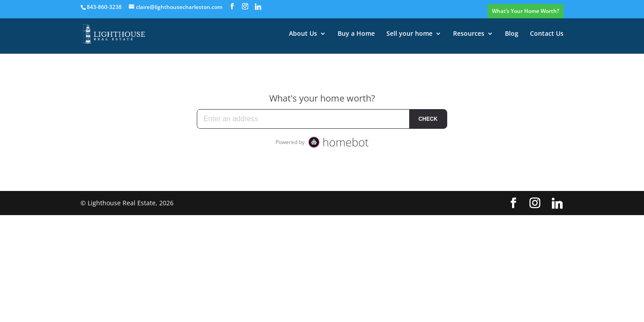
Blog (512, 34)
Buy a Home (356, 34)
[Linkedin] (258, 7)
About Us (303, 34)
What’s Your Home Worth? (525, 11)
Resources (469, 34)
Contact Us (547, 34)
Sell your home (409, 34)
